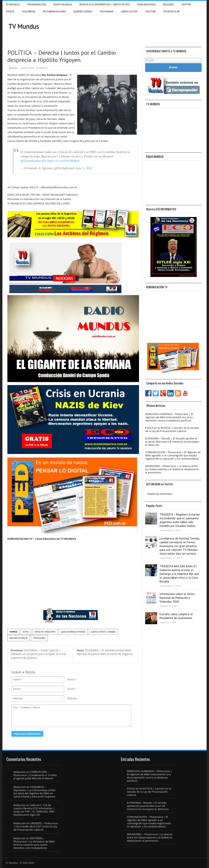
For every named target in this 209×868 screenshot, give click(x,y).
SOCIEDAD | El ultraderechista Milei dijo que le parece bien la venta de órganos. (105, 652)
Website (72, 698)
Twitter (186, 4)
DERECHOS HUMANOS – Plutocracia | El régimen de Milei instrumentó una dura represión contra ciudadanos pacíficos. (169, 417)
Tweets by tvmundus (160, 494)
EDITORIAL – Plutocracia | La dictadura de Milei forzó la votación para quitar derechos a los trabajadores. (34, 843)
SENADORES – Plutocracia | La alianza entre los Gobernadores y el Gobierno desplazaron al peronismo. (172, 469)
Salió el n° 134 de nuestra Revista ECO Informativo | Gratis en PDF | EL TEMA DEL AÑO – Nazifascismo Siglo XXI (35, 810)
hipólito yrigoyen (45, 632)
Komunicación (146, 4)
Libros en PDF (129, 11)
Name (71, 679)
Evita (26, 632)
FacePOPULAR (172, 11)
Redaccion (14, 68)
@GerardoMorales (33, 161)
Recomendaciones (54, 11)
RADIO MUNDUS (63, 4)
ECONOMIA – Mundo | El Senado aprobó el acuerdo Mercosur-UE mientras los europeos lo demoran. (172, 442)
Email (70, 689)
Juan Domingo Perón (73, 632)
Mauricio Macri (19, 638)
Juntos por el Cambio (103, 632)
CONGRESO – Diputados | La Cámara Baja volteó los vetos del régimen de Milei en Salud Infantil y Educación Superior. (35, 792)
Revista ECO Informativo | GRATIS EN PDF (104, 4)
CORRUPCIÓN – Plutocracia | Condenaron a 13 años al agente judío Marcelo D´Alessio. (35, 775)
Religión (168, 4)
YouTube (150, 11)
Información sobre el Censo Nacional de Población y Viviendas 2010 (177, 598)
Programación (37, 4)
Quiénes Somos (83, 11)
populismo (39, 638)
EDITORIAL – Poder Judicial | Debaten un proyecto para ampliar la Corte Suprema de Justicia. (38, 654)
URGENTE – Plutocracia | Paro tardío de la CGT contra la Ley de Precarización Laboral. (36, 826)
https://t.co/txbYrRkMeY (63, 161)
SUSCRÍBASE (29, 11)
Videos (10, 11)
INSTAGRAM (107, 11)
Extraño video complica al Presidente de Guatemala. (176, 616)
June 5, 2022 (84, 168)
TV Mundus (13, 4)
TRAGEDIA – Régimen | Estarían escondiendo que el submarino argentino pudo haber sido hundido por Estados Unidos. (180, 520)
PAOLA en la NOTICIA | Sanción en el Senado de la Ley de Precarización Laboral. (172, 429)
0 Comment (42, 68)
